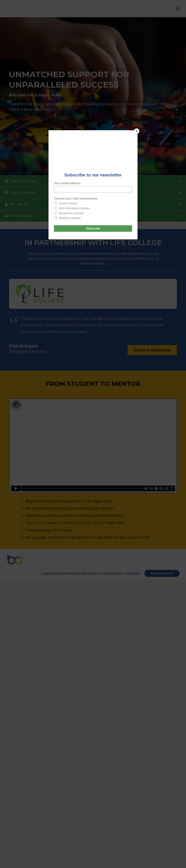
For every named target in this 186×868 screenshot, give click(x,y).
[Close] (137, 131)
